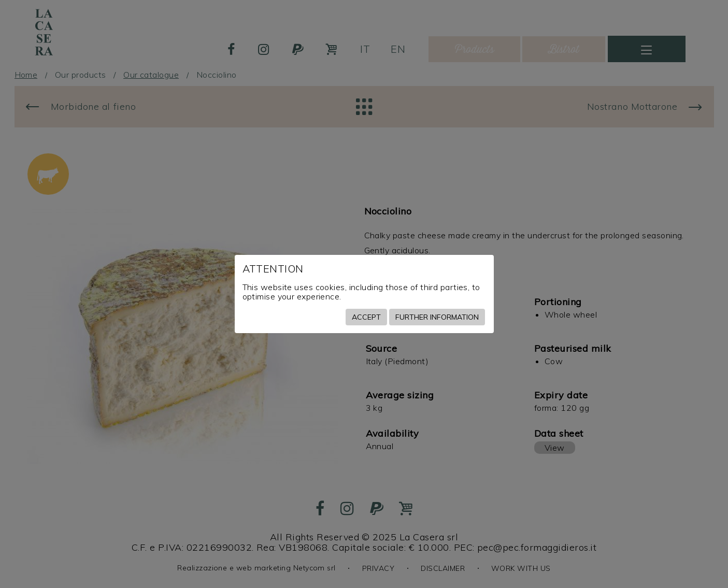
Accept (366, 317)
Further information (437, 317)
